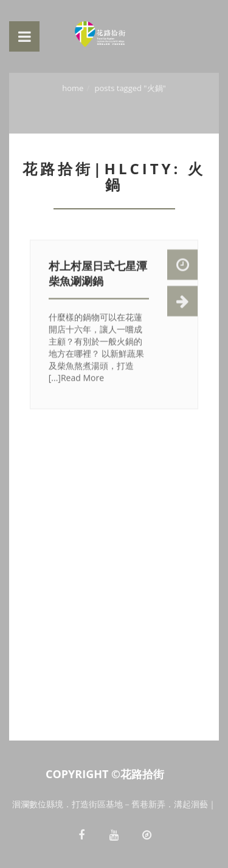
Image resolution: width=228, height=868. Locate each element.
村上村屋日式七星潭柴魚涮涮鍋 (98, 274)
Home (73, 88)
